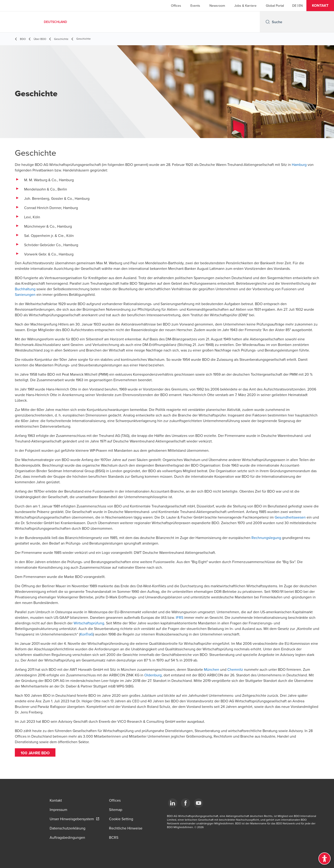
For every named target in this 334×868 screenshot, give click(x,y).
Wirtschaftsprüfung (89, 623)
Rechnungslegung (266, 538)
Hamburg (299, 165)
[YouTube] (199, 803)
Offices (176, 6)
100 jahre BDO (36, 753)
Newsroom (217, 6)
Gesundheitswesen (290, 517)
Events (195, 6)
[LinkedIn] (173, 803)
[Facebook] (186, 803)
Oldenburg (153, 675)
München (212, 669)
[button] (320, 6)
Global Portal (275, 6)
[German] (294, 6)
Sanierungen (25, 294)
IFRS (180, 617)
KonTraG (87, 634)
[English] (301, 6)
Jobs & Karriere (245, 6)
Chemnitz (235, 669)
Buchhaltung (25, 289)
